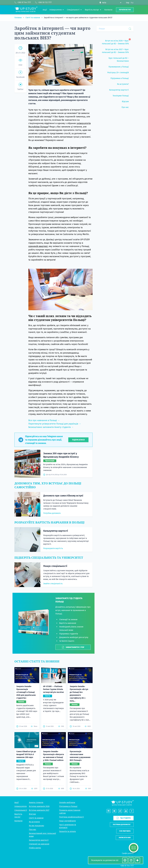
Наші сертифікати (67, 821)
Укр (128, 3)
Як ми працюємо (36, 826)
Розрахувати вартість (53, 548)
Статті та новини (33, 18)
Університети (21, 806)
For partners (125, 831)
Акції (17, 802)
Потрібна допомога (52, 513)
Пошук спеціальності (55, 566)
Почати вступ (125, 10)
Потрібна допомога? (122, 825)
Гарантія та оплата (67, 831)
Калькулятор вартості (56, 531)
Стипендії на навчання (39, 844)
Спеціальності (21, 810)
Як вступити (34, 822)
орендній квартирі (38, 246)
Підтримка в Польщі (68, 806)
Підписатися (78, 440)
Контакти (18, 821)
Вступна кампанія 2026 (39, 806)
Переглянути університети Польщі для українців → (55, 424)
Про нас (33, 829)
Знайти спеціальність (53, 584)
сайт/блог (43, 209)
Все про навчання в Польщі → (44, 420)
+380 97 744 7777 (127, 866)
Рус (132, 3)
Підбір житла (35, 848)
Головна (18, 18)
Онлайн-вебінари (67, 802)
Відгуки (32, 814)
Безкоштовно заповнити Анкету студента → (51, 427)
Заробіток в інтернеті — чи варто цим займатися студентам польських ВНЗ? (78, 18)
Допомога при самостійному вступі (63, 496)
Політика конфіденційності (71, 817)
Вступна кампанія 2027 (39, 810)
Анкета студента (36, 802)
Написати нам (125, 838)
